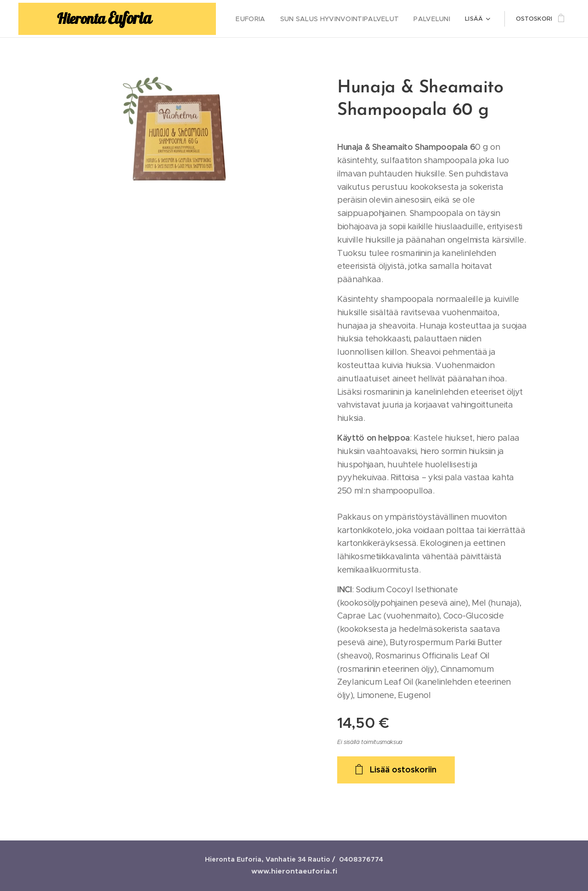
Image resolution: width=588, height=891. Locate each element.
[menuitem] (266, 19)
